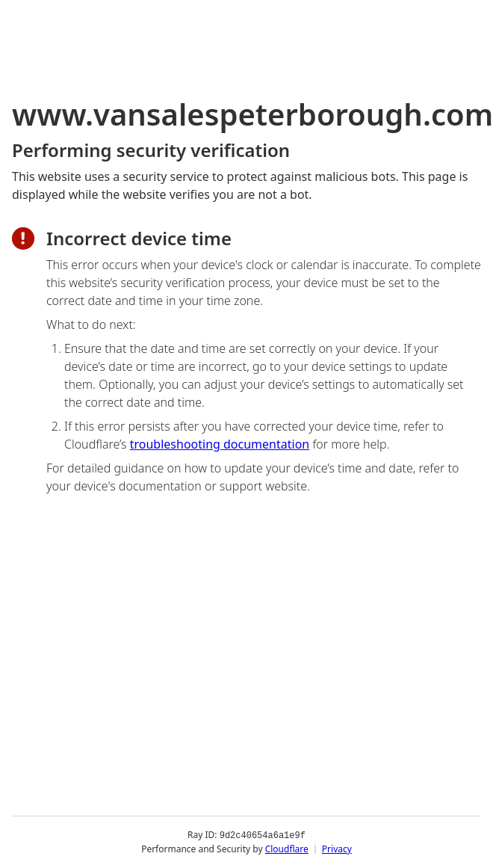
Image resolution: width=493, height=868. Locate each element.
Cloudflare (287, 849)
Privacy (337, 849)
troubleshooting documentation (220, 444)
